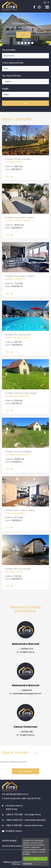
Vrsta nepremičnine (13, 63)
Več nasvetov (26, 771)
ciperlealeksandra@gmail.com (26, 694)
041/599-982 (26, 732)
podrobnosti (27, 863)
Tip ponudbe (9, 50)
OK (35, 859)
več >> (23, 35)
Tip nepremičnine (11, 76)
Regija (5, 89)
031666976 (26, 690)
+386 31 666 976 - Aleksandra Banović (26, 820)
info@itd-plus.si (26, 652)
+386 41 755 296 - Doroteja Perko (23, 815)
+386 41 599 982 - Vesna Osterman (24, 825)
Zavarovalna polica (12, 846)
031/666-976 (26, 649)
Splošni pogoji (9, 840)
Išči (26, 103)
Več (36, 753)
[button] (19, 43)
